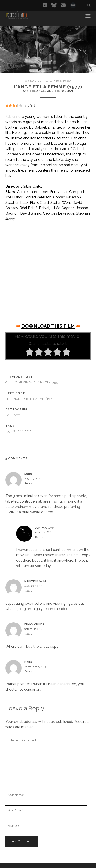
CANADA (25, 431)
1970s (10, 431)
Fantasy (64, 81)
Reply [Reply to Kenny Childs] (28, 634)
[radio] (30, 353)
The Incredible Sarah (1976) (31, 399)
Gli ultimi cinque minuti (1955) (32, 382)
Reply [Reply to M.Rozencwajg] (28, 591)
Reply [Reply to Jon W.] (39, 537)
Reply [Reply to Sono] (28, 483)
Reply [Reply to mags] (28, 671)
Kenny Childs (34, 624)
